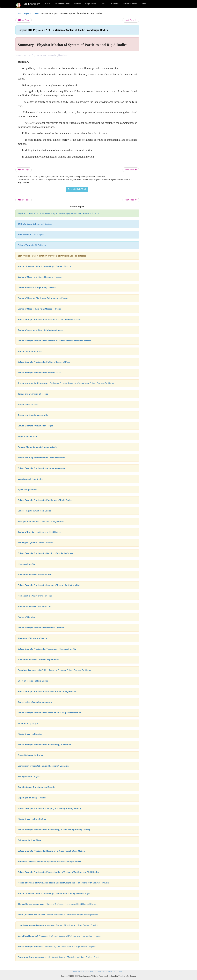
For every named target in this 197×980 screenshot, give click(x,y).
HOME (48, 4)
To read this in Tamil (77, 189)
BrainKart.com (32, 4)
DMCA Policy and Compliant (113, 971)
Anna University (62, 4)
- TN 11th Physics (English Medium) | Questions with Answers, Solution (59, 213)
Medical (77, 4)
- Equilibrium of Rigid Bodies (34, 511)
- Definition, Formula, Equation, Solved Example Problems (54, 670)
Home (18, 13)
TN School (114, 4)
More (144, 4)
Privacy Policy (78, 971)
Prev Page (24, 20)
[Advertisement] (163, 56)
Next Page (131, 20)
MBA (103, 4)
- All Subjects (35, 224)
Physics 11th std (32, 13)
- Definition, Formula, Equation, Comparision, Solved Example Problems (66, 383)
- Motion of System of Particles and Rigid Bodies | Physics (57, 904)
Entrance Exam (130, 4)
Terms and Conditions (93, 971)
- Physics (44, 266)
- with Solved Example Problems (40, 277)
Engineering (91, 4)
